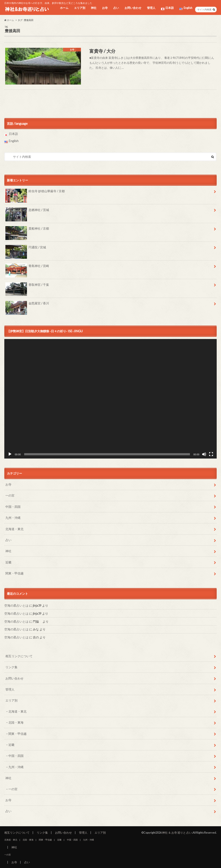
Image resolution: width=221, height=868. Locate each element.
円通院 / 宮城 (26, 249)
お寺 (105, 8)
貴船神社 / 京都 (27, 230)
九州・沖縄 (13, 518)
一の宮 (10, 495)
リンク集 (11, 667)
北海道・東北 (14, 529)
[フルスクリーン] (211, 454)
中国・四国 (13, 507)
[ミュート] (204, 454)
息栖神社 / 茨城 (27, 211)
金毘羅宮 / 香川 (27, 305)
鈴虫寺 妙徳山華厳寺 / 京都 (35, 193)
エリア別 (80, 8)
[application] (110, 399)
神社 (94, 8)
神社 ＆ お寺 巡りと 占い (177, 833)
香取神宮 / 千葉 (27, 286)
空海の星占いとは (16, 605)
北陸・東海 (16, 722)
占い (116, 8)
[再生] (10, 454)
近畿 (8, 562)
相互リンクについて (19, 656)
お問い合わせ (133, 8)
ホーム (64, 8)
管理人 (151, 8)
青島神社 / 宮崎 (27, 267)
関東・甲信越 (14, 573)
